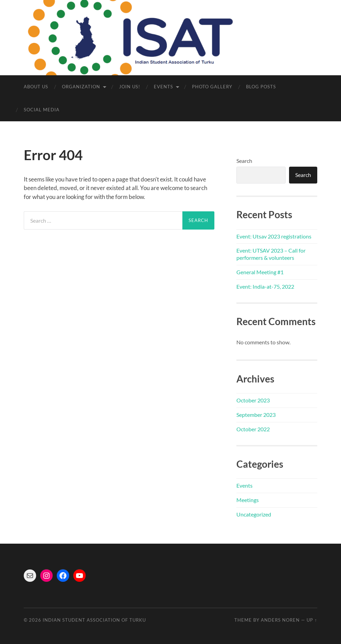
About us (36, 87)
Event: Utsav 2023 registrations (274, 236)
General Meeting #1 (260, 272)
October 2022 (253, 429)
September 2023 (256, 415)
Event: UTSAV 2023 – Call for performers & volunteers (271, 254)
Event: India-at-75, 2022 (265, 286)
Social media (42, 110)
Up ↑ (312, 620)
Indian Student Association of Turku (94, 620)
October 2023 (253, 400)
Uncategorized (254, 514)
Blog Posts (261, 87)
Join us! (130, 87)
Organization (81, 87)
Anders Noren (280, 620)
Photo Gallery (212, 87)
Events (163, 87)
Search (244, 161)
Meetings (248, 500)
